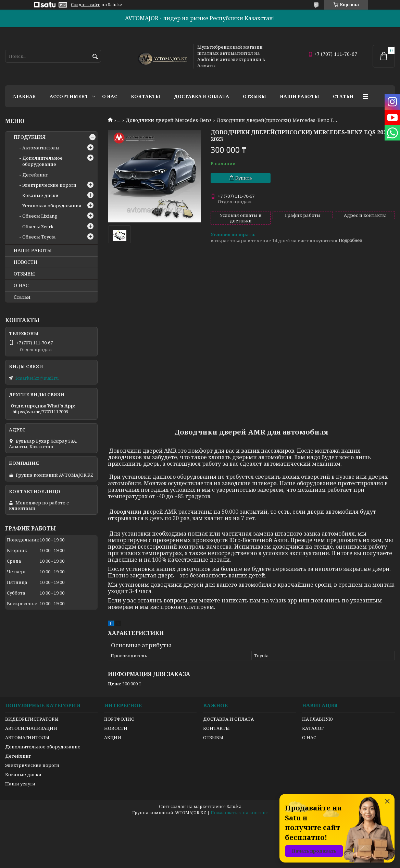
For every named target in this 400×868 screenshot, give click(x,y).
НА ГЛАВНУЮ (317, 719)
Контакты (146, 96)
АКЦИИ (113, 737)
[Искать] (95, 57)
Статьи (343, 96)
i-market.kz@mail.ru (37, 378)
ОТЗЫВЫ (24, 274)
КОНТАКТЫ (216, 728)
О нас (110, 96)
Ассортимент (69, 96)
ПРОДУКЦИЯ (30, 137)
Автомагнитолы (41, 148)
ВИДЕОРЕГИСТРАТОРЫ (32, 719)
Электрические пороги (49, 185)
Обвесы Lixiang (40, 216)
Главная (24, 96)
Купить (244, 178)
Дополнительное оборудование (42, 161)
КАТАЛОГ (313, 728)
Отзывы (254, 96)
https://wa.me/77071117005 (40, 412)
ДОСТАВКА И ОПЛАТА (228, 719)
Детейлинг (35, 175)
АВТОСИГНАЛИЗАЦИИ (31, 728)
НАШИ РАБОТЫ (33, 250)
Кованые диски (40, 195)
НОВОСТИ (26, 262)
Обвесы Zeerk (38, 227)
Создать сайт (85, 5)
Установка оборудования (52, 206)
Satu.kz (234, 806)
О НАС (21, 285)
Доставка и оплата (202, 96)
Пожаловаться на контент (239, 813)
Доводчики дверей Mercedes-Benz (169, 120)
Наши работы (299, 96)
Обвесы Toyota (39, 237)
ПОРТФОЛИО (119, 719)
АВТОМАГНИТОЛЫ (27, 737)
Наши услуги (20, 784)
